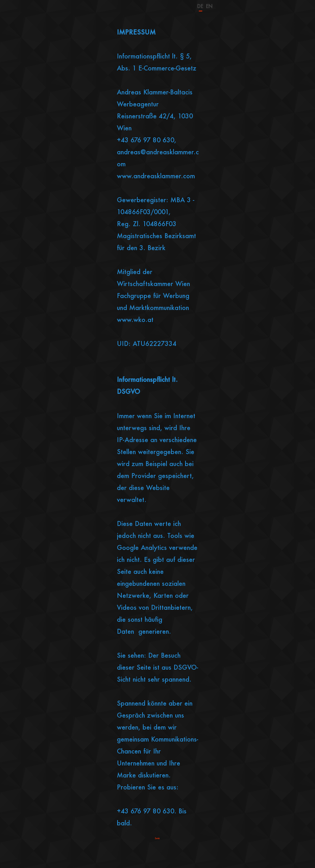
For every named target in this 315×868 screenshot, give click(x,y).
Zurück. (157, 838)
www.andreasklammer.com (156, 176)
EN (209, 6)
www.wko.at (135, 320)
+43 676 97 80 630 (146, 140)
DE (200, 5)
